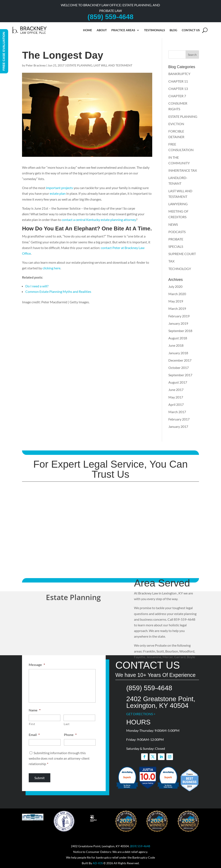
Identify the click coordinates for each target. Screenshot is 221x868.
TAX (171, 261)
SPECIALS (176, 246)
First (32, 724)
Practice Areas (123, 30)
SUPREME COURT (182, 254)
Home (88, 30)
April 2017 (176, 404)
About (102, 30)
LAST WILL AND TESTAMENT (113, 65)
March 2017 (177, 412)
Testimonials (155, 30)
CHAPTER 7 (177, 96)
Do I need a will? (37, 286)
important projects (59, 188)
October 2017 (179, 368)
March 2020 (177, 294)
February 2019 (179, 316)
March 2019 (177, 308)
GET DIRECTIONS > (141, 714)
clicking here (51, 268)
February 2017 (179, 419)
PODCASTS (177, 232)
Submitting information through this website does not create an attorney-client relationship (59, 758)
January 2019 (178, 323)
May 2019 (176, 301)
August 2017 (178, 382)
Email (34, 735)
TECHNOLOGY (180, 269)
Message (37, 665)
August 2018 (178, 338)
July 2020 (175, 286)
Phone (70, 735)
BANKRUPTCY (179, 74)
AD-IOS (98, 863)
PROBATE (176, 239)
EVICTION (176, 124)
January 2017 (178, 426)
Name (35, 710)
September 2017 (180, 375)
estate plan (58, 193)
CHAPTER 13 (178, 89)
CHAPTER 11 (178, 81)
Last (67, 724)
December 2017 (180, 360)
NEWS (173, 224)
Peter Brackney (36, 65)
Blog (173, 30)
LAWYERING (178, 204)
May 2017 (176, 397)
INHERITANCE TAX (183, 170)
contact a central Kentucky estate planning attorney (99, 220)
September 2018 (180, 331)
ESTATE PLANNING (79, 65)
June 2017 (176, 390)
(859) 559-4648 (140, 846)
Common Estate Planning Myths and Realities (58, 291)
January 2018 (178, 353)
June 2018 (176, 345)
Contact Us (191, 30)
